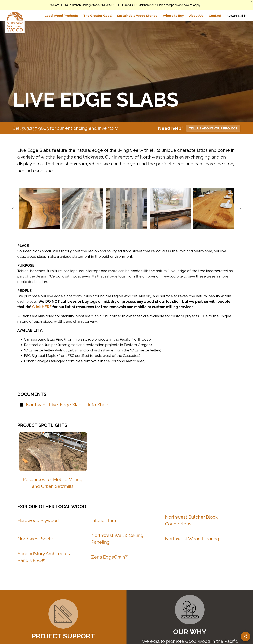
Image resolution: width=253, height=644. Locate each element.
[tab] (61, 16)
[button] (39, 208)
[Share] (246, 637)
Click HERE (42, 307)
